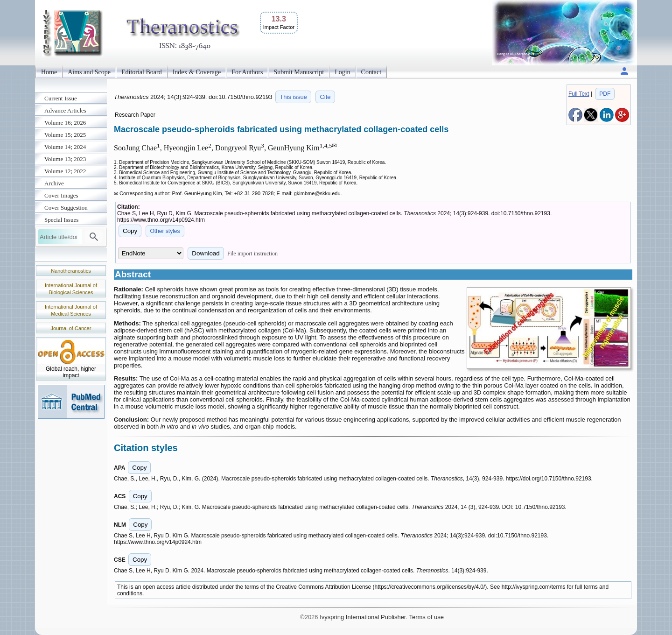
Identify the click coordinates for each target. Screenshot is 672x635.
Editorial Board (142, 72)
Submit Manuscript (299, 72)
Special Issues (61, 220)
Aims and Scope (89, 72)
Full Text (579, 94)
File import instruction (252, 254)
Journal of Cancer (71, 328)
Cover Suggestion (66, 208)
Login (342, 72)
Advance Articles (65, 110)
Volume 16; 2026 (65, 123)
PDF (605, 94)
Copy (130, 231)
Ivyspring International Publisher (363, 617)
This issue (293, 97)
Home (49, 72)
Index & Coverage (197, 72)
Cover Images (61, 195)
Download (206, 253)
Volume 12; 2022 (65, 171)
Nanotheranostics (71, 271)
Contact (371, 72)
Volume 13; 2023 (65, 159)
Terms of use (426, 617)
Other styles (165, 231)
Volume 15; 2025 (65, 135)
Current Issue (61, 98)
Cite (325, 97)
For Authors (247, 72)
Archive (54, 183)
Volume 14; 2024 (65, 147)
